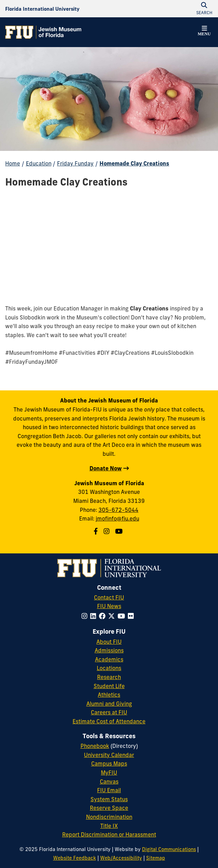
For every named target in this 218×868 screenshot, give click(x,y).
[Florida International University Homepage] (42, 9)
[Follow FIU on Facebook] (103, 616)
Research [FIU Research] (109, 677)
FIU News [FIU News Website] (109, 606)
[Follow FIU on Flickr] (132, 616)
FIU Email (109, 790)
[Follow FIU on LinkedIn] (94, 616)
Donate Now (106, 468)
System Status (109, 799)
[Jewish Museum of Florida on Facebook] (97, 531)
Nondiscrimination (109, 817)
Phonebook (95, 746)
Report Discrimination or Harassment (109, 834)
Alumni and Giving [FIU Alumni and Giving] (109, 704)
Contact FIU (109, 597)
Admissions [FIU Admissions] (109, 650)
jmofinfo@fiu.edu (117, 518)
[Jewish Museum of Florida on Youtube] (120, 531)
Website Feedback (75, 858)
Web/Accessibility (121, 858)
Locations (109, 668)
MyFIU (109, 772)
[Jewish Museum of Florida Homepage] (43, 32)
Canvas (109, 781)
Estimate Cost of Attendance (109, 721)
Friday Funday (75, 163)
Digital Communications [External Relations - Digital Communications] (169, 849)
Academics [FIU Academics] (109, 659)
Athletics (109, 695)
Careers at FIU (109, 712)
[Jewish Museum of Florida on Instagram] (107, 531)
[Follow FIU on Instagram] (86, 616)
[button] (204, 32)
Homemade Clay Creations (134, 163)
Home (13, 163)
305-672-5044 (119, 510)
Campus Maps (109, 763)
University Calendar (109, 755)
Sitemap (156, 858)
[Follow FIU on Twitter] (113, 616)
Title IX (109, 826)
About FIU (109, 642)
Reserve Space (109, 808)
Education (39, 163)
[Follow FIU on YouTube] (123, 616)
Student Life (109, 686)
